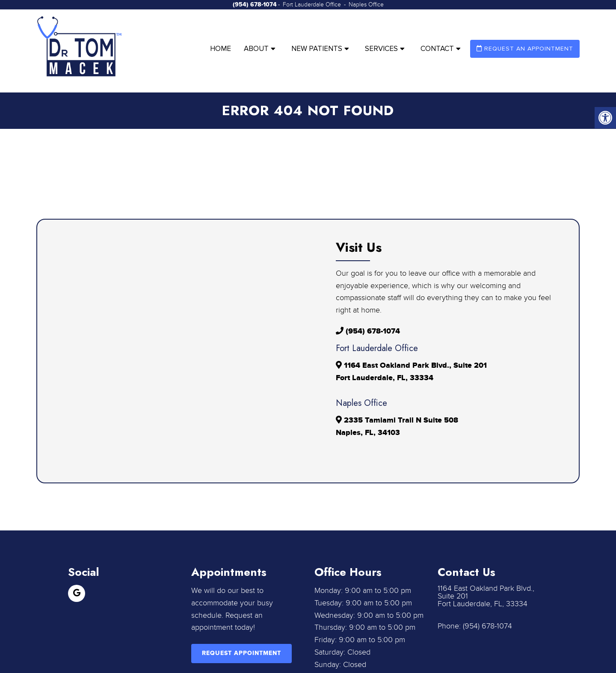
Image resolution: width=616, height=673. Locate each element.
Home (221, 49)
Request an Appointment (525, 49)
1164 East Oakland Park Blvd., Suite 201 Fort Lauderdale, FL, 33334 (486, 596)
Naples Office (366, 5)
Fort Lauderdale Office (313, 5)
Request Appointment (241, 653)
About (256, 49)
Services (381, 49)
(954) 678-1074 (255, 4)
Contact (437, 49)
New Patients (317, 49)
